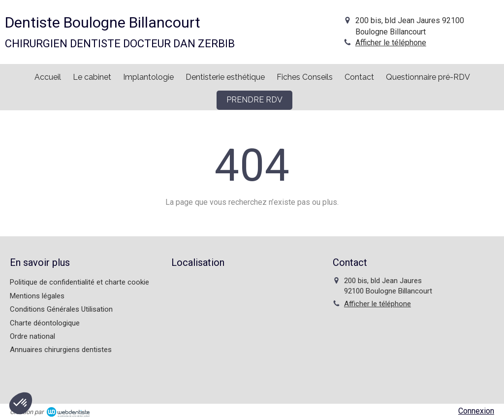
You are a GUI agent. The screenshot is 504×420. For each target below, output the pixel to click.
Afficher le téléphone (391, 43)
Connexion (476, 411)
